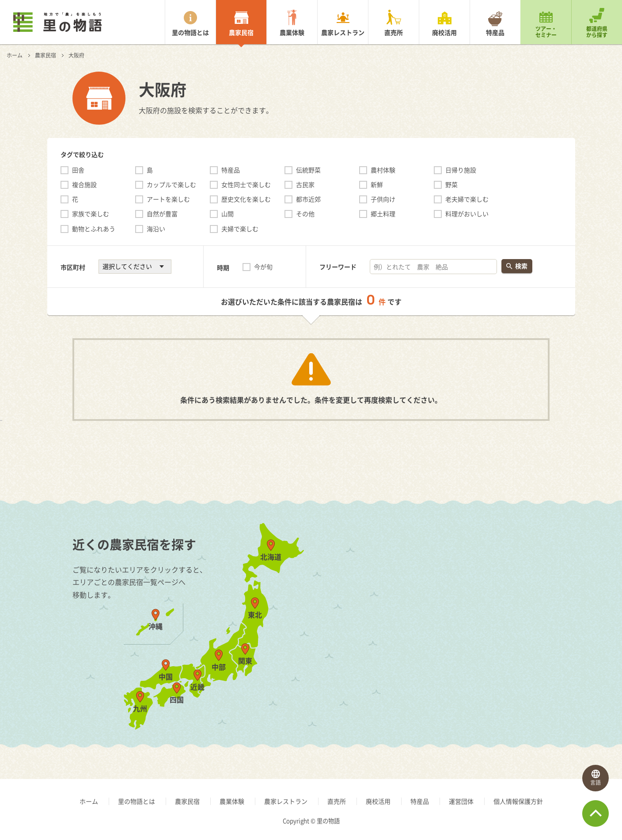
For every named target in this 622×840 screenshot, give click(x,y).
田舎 (78, 170)
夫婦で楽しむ (240, 229)
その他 (305, 214)
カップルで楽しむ (171, 184)
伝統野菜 (308, 170)
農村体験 (383, 170)
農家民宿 (241, 32)
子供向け (383, 199)
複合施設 (84, 184)
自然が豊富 (162, 214)
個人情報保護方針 (518, 801)
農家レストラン (343, 32)
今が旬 (263, 267)
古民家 (305, 184)
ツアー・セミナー (546, 32)
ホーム (15, 55)
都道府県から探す (597, 32)
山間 (228, 214)
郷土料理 (383, 214)
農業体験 (292, 32)
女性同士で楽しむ (246, 184)
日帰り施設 (461, 170)
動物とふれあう (94, 229)
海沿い (156, 229)
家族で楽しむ (91, 214)
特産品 (495, 32)
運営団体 (461, 801)
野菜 (451, 184)
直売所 (394, 32)
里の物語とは (190, 32)
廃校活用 (444, 32)
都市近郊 (308, 199)
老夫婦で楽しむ (467, 199)
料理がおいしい (467, 214)
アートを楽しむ (168, 199)
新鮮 (377, 184)
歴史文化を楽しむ (246, 199)
